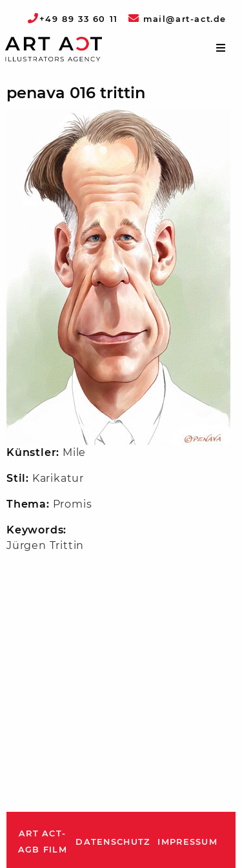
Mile (74, 452)
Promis (73, 504)
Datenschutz (113, 842)
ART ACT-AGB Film (43, 842)
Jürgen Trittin (45, 545)
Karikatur (58, 478)
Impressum (187, 842)
